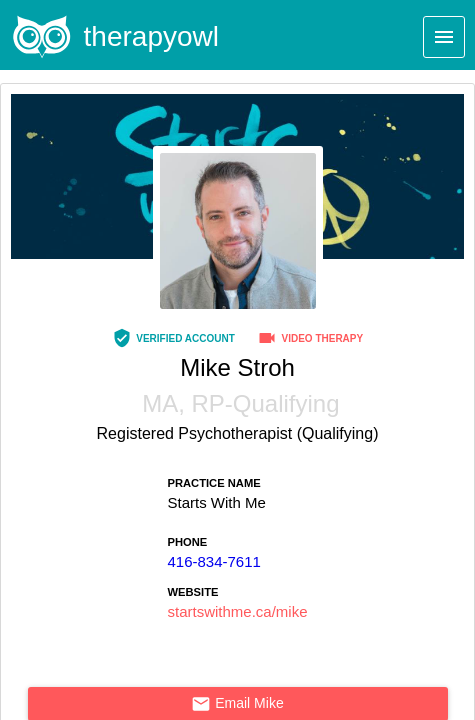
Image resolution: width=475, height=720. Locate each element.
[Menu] (444, 37)
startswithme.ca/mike (237, 611)
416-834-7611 (213, 561)
